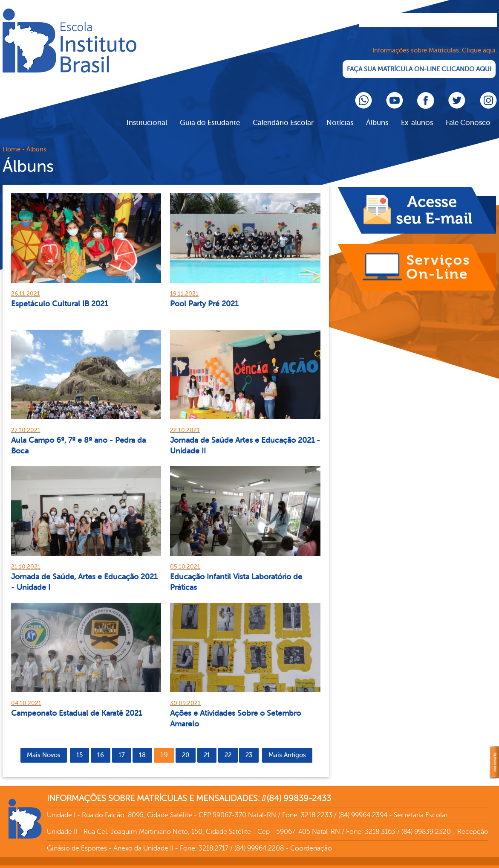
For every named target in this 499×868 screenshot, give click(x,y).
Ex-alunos (417, 113)
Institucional (147, 113)
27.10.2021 (26, 421)
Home (12, 140)
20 (186, 746)
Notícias (340, 113)
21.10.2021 (26, 557)
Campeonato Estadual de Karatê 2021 (76, 704)
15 (79, 746)
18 (142, 746)
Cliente (69, 41)
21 (207, 746)
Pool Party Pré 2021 (204, 294)
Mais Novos (44, 746)
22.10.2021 (185, 421)
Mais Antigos (287, 746)
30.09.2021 (185, 694)
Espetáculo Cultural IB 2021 (59, 294)
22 (228, 746)
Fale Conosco (468, 113)
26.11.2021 (26, 284)
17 (122, 746)
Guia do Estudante (210, 113)
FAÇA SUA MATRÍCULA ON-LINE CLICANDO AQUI (420, 60)
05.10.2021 (185, 557)
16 (101, 746)
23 (249, 746)
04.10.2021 (26, 694)
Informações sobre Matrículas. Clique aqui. (435, 41)
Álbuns (377, 113)
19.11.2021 (184, 284)
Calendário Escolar (283, 113)
